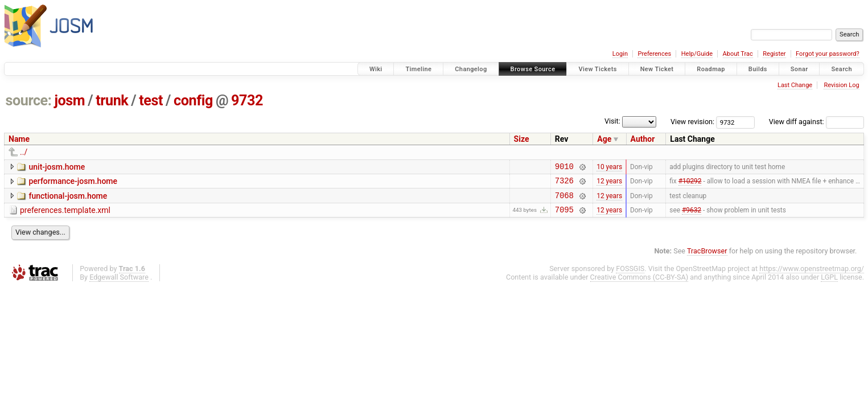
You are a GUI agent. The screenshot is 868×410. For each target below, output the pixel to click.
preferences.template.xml (65, 215)
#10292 (690, 184)
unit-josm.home (57, 167)
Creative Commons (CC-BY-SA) (639, 284)
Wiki (376, 69)
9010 (564, 168)
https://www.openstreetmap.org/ (812, 275)
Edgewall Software (119, 284)
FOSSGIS (630, 275)
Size (522, 139)
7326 (564, 184)
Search (842, 69)
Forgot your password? (828, 54)
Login (620, 54)
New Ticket (657, 69)
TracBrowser (707, 258)
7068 (564, 200)
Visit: (612, 121)
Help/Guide (697, 54)
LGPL (829, 284)
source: (29, 101)
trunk (112, 101)
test (151, 101)
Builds (758, 69)
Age (604, 139)
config (193, 101)
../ (24, 152)
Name (19, 139)
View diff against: (816, 122)
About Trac (738, 54)
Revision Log (841, 85)
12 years (609, 184)
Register (774, 54)
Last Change (795, 85)
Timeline (418, 69)
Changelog (471, 69)
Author (643, 139)
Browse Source (533, 69)
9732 (247, 101)
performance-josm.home (73, 183)
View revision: (692, 122)
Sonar (799, 69)
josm (69, 101)
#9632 (692, 216)
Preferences (654, 54)
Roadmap (711, 69)
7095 (564, 216)
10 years (609, 167)
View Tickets (597, 69)
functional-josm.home (68, 199)
